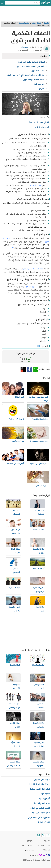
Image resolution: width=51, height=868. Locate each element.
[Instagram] (38, 835)
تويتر (23, 369)
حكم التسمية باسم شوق (33, 269)
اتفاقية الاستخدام (44, 845)
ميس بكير (24, 47)
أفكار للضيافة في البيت (41, 813)
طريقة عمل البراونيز (42, 780)
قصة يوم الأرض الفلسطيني (39, 818)
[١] (12, 247)
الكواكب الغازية (44, 822)
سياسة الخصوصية (28, 845)
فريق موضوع (30, 850)
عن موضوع (31, 841)
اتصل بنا (47, 841)
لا (22, 359)
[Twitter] (43, 835)
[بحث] (38, 3)
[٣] (22, 296)
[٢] (27, 263)
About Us (46, 850)
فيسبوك (29, 369)
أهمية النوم (45, 794)
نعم (29, 359)
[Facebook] (48, 835)
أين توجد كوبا (45, 799)
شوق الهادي (31, 287)
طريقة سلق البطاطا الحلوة (39, 784)
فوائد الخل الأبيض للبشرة (40, 789)
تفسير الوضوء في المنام (40, 808)
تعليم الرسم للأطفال (42, 803)
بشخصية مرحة (36, 185)
